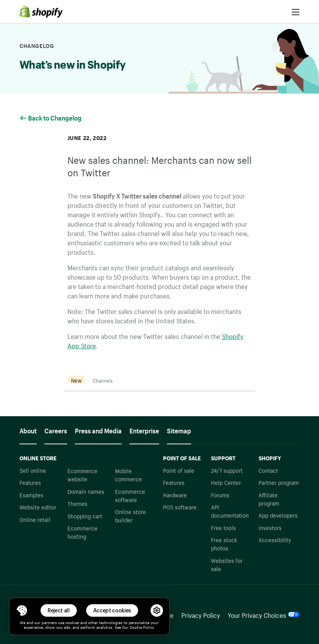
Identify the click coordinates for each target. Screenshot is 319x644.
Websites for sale (227, 564)
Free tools (223, 527)
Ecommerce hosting (82, 532)
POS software (180, 507)
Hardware (175, 495)
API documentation (230, 511)
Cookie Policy (142, 627)
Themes (77, 503)
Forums (220, 495)
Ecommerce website (82, 475)
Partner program (279, 482)
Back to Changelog (51, 117)
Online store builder (130, 515)
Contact (268, 470)
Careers (56, 430)
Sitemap (179, 430)
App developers (278, 515)
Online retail (35, 519)
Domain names (86, 491)
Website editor (38, 507)
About (28, 430)
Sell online (33, 470)
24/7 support (227, 470)
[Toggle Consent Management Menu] (22, 610)
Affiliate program (269, 499)
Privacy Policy (201, 614)
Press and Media (98, 430)
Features (30, 482)
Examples (31, 495)
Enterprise (144, 430)
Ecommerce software (130, 495)
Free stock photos (224, 544)
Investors (270, 527)
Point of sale (179, 470)
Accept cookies (112, 610)
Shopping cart (85, 516)
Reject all (59, 610)
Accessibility (275, 539)
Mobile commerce (128, 475)
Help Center (226, 482)
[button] (22, 610)
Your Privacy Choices (264, 614)
